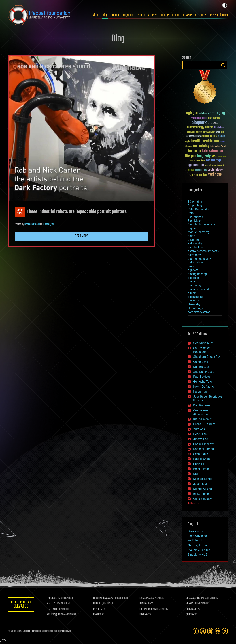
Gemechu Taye (203, 382)
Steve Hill (199, 464)
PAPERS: (97, 615)
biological (194, 278)
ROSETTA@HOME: (56, 615)
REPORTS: (98, 609)
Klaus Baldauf (202, 419)
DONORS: (144, 604)
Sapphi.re (66, 631)
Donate (165, 15)
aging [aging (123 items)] (190, 113)
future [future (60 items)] (214, 136)
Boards (115, 15)
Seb (196, 474)
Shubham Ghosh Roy (207, 357)
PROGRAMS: (191, 609)
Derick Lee (200, 434)
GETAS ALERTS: (193, 598)
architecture (195, 247)
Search (223, 65)
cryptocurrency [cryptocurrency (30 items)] (209, 132)
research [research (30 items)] (208, 166)
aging (191, 236)
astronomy (195, 255)
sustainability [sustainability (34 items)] (201, 170)
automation (195, 262)
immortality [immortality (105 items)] (201, 146)
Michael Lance (203, 479)
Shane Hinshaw (203, 444)
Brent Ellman (201, 469)
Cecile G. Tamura (204, 424)
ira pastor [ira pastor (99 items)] (195, 151)
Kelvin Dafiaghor (204, 387)
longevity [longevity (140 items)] (204, 156)
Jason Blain (201, 484)
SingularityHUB (198, 555)
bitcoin (192, 293)
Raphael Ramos (203, 449)
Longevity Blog (197, 536)
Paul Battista (202, 377)
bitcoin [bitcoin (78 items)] (209, 127)
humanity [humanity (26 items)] (223, 142)
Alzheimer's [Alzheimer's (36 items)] (204, 114)
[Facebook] (196, 631)
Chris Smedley (202, 499)
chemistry (194, 304)
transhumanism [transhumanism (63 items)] (199, 175)
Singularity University (201, 224)
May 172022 (20, 212)
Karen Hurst (201, 392)
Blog (105, 15)
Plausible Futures (199, 550)
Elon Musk (195, 221)
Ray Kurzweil (196, 217)
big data (193, 270)
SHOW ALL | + (193, 504)
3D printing (195, 202)
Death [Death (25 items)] (223, 132)
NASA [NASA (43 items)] (214, 157)
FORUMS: (144, 615)
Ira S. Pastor (201, 494)
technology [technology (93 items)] (215, 170)
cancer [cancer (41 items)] (199, 132)
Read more (82, 236)
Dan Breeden (201, 367)
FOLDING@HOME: (148, 609)
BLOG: (96, 604)
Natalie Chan (202, 459)
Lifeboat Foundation (32, 631)
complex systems (199, 312)
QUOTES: (190, 615)
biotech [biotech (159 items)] (214, 123)
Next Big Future (198, 545)
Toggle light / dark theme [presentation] (225, 5)
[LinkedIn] (210, 631)
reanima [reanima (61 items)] (201, 161)
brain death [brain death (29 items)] (191, 132)
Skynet (192, 228)
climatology (195, 308)
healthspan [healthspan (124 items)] (211, 141)
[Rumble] (225, 631)
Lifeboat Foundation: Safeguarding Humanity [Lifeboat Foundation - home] (39, 15)
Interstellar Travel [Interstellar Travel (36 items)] (218, 147)
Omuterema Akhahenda (201, 412)
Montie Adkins (202, 489)
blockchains (196, 297)
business (193, 300)
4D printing (195, 205)
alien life (193, 240)
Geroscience (196, 531)
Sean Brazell (201, 454)
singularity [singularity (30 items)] (221, 166)
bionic (192, 281)
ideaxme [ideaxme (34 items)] (189, 147)
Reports (140, 15)
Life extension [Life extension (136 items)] (213, 151)
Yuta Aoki (199, 429)
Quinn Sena (201, 362)
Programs (127, 15)
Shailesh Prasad (32, 224)
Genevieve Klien (203, 343)
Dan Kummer (202, 405)
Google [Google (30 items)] (187, 142)
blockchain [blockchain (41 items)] (219, 128)
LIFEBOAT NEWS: (101, 598)
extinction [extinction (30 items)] (205, 136)
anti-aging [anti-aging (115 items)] (217, 113)
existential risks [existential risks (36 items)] (193, 136)
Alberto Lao (201, 439)
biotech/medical (198, 289)
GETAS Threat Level (21, 605)
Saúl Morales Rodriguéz (202, 350)
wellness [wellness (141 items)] (215, 174)
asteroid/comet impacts (203, 251)
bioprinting (195, 285)
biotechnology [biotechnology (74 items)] (196, 127)
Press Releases (219, 15)
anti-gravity (195, 243)
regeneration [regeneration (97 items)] (195, 165)
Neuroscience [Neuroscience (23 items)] (222, 157)
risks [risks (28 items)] (214, 165)
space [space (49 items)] (191, 170)
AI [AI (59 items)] (197, 114)
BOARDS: (190, 604)
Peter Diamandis (198, 209)
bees (191, 266)
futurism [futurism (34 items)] (221, 136)
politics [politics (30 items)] (192, 161)
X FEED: (51, 604)
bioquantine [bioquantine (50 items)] (214, 118)
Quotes (203, 15)
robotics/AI (48, 224)
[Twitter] (203, 631)
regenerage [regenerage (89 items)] (214, 161)
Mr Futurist (195, 540)
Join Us (176, 15)
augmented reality (199, 259)
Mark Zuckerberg (199, 232)
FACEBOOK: (52, 598)
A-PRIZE (153, 15)
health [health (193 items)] (196, 141)
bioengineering (197, 274)
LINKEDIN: (144, 598)
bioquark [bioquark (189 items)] (199, 123)
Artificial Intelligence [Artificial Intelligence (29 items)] (199, 118)
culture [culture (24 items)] (218, 132)
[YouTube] (218, 631)
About (96, 15)
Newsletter (189, 15)
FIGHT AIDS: (53, 609)
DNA (191, 213)
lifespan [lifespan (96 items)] (191, 156)
